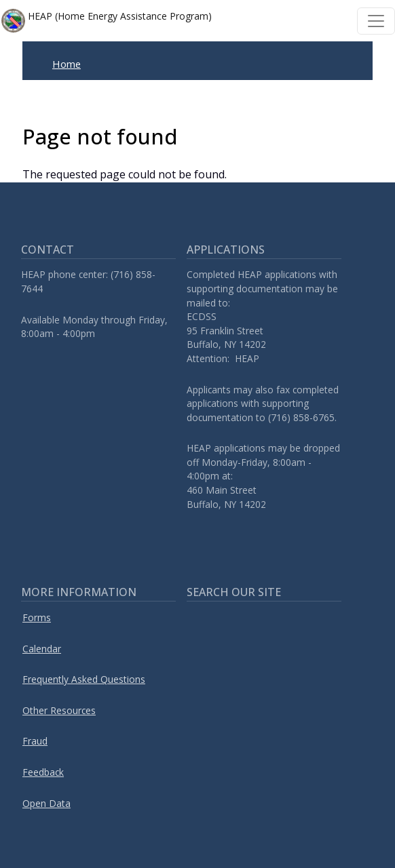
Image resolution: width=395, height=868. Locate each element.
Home (67, 64)
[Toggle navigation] (376, 21)
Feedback (43, 772)
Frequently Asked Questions (84, 679)
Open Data (46, 803)
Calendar (42, 649)
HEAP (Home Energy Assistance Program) (107, 21)
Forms (37, 617)
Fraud (35, 741)
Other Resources (59, 710)
